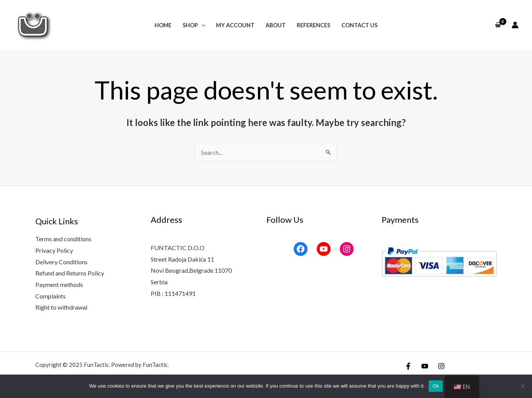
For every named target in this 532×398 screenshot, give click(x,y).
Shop (194, 25)
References (313, 25)
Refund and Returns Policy (70, 273)
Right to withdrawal (61, 307)
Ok (436, 386)
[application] (202, 25)
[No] (522, 386)
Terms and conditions (63, 239)
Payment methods (59, 284)
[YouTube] (425, 366)
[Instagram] (441, 366)
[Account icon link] (515, 25)
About (276, 25)
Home (163, 25)
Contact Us (359, 25)
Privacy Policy (54, 250)
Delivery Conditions (62, 262)
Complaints (51, 296)
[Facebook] (408, 366)
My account (235, 25)
